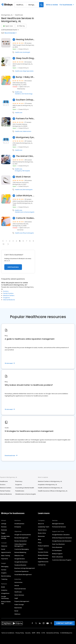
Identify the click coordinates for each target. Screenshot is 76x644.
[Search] (41, 5)
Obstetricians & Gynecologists (25, 212)
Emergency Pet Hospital (22, 171)
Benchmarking (6, 576)
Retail (16, 611)
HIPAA (38, 633)
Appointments (6, 552)
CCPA (43, 633)
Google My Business (21, 562)
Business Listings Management (25, 568)
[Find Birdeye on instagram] (44, 623)
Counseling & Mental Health (25, 488)
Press (40, 543)
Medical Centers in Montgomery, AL (50, 481)
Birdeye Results (43, 558)
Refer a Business (58, 557)
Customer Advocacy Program (62, 560)
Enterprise (18, 527)
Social (3, 549)
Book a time (42, 533)
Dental (17, 586)
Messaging (5, 567)
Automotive (18, 582)
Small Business (19, 524)
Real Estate (18, 608)
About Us (41, 524)
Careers (41, 549)
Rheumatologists (28, 233)
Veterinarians (27, 131)
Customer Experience (21, 571)
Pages (3, 533)
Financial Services (20, 589)
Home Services (19, 595)
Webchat (4, 546)
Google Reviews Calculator (61, 535)
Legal (16, 598)
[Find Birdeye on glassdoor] (51, 623)
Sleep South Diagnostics (25, 58)
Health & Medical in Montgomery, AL (50, 488)
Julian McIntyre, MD (25, 196)
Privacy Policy (20, 633)
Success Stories (43, 552)
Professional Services (59, 527)
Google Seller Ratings (6, 537)
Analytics (4, 590)
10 (4, 244)
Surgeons (6, 298)
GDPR (34, 633)
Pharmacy (19, 481)
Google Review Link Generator (62, 541)
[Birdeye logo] (7, 5)
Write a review (52, 5)
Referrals (4, 530)
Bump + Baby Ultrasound (25, 77)
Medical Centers (9, 295)
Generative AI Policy (53, 633)
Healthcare (19, 52)
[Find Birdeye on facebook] (32, 623)
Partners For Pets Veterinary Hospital (25, 119)
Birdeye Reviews (43, 555)
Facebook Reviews (20, 565)
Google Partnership (5, 597)
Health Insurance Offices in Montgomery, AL (53, 491)
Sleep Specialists (28, 71)
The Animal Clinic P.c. (25, 156)
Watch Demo (42, 530)
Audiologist (26, 52)
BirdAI (3, 587)
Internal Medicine (9, 300)
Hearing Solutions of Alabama (25, 39)
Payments (5, 559)
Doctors (6, 291)
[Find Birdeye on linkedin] (40, 623)
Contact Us (42, 565)
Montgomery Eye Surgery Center (25, 137)
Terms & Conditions (8, 633)
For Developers (57, 550)
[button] (3, 241)
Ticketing (4, 579)
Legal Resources (43, 562)
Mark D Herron (23, 177)
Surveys (4, 570)
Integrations (5, 593)
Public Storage (19, 605)
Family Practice (8, 293)
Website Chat (19, 556)
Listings (4, 524)
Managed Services (58, 524)
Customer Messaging (22, 549)
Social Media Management (23, 575)
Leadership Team (44, 527)
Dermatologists (28, 190)
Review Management (21, 538)
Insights (4, 573)
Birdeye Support (57, 554)
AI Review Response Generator (62, 538)
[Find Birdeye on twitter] (36, 623)
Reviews (4, 527)
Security (28, 633)
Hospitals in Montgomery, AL (47, 485)
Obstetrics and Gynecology (24, 94)
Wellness (17, 614)
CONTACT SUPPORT (64, 623)
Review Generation (21, 541)
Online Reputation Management (20, 545)
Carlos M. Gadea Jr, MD (25, 218)
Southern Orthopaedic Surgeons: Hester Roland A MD (25, 100)
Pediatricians (20, 491)
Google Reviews (20, 559)
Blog (39, 539)
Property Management (22, 601)
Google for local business (23, 535)
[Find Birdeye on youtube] (48, 623)
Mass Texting (6, 556)
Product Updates (43, 546)
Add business (13, 267)
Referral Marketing (20, 552)
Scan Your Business (58, 544)
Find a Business (57, 547)
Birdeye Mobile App (6, 603)
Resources (41, 536)
